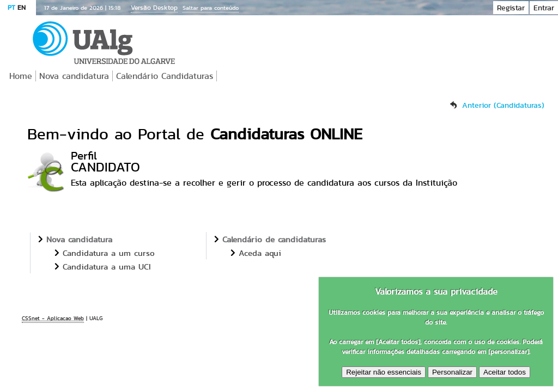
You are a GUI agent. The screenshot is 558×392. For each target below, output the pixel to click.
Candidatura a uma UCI (107, 267)
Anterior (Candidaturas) (503, 105)
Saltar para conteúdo (211, 8)
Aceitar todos (505, 372)
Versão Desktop (154, 7)
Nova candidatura (74, 76)
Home (21, 76)
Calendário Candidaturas (165, 76)
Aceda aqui (260, 253)
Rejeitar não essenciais (384, 372)
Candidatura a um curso (109, 253)
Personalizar (452, 372)
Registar (511, 8)
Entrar (544, 8)
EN (22, 7)
